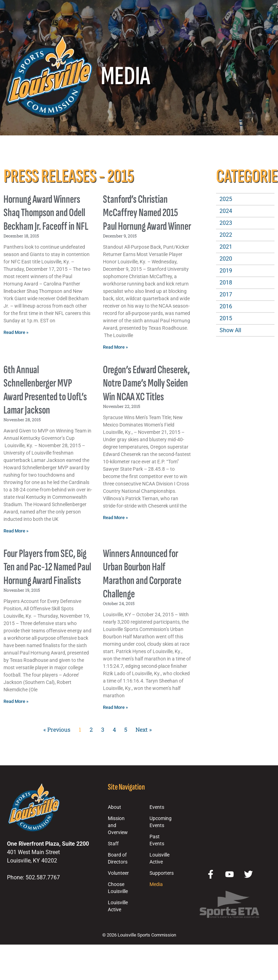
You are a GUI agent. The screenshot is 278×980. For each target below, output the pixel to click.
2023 (226, 223)
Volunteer (118, 873)
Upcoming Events (161, 822)
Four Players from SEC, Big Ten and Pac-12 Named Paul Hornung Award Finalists (47, 567)
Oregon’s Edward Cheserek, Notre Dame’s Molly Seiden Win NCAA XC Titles (146, 383)
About (114, 807)
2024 (226, 211)
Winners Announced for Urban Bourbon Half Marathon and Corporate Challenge (142, 574)
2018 (226, 283)
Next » (144, 729)
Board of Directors (118, 858)
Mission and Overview (118, 825)
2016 (226, 306)
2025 (226, 199)
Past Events (157, 840)
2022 (226, 235)
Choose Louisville (118, 888)
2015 (226, 318)
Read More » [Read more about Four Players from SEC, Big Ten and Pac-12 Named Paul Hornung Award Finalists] (16, 701)
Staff (113, 844)
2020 (226, 259)
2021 (226, 247)
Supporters (162, 873)
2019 (226, 271)
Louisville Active (118, 906)
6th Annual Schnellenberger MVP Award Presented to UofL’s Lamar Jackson (45, 390)
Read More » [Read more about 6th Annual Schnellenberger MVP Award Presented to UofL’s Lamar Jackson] (16, 531)
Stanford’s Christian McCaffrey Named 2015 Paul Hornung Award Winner (147, 213)
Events (157, 807)
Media (156, 884)
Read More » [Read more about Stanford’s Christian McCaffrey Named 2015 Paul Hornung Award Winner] (115, 347)
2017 (226, 294)
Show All (230, 330)
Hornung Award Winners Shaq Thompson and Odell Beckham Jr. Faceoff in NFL (46, 213)
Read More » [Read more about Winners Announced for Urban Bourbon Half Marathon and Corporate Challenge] (115, 707)
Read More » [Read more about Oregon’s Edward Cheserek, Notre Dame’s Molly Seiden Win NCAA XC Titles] (115, 518)
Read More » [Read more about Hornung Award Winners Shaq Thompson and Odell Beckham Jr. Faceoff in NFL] (16, 332)
